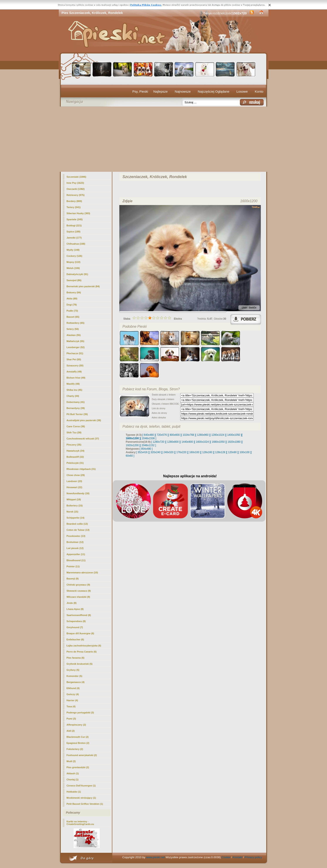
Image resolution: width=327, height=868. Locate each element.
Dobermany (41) (76, 402)
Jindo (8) (72, 603)
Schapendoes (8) (76, 621)
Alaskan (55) (74, 335)
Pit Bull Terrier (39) (77, 414)
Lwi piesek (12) (75, 548)
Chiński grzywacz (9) (78, 585)
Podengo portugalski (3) (80, 713)
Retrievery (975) (76, 195)
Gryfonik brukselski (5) (80, 664)
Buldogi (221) (74, 225)
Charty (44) (73, 396)
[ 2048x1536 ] (148, 438)
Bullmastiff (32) (75, 457)
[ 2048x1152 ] (148, 445)
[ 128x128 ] (220, 452)
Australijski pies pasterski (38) (84, 420)
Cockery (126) (74, 256)
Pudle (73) (72, 311)
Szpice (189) (74, 232)
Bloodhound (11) (76, 560)
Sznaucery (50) (75, 366)
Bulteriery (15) (75, 506)
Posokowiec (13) (76, 536)
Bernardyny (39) (76, 408)
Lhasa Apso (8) (75, 609)
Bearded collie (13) (77, 524)
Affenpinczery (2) (76, 725)
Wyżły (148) (73, 250)
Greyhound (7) (75, 627)
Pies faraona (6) (76, 658)
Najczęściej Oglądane (213, 91)
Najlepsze (160, 91)
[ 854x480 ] (146, 449)
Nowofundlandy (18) (78, 493)
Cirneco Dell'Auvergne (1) (81, 786)
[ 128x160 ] (207, 452)
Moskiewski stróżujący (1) (81, 798)
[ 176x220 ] (181, 452)
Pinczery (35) (74, 445)
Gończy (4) (73, 694)
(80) (72, 299)
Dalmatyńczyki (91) (77, 274)
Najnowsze (183, 91)
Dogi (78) (72, 305)
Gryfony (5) (73, 670)
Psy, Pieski (140, 91)
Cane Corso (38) (76, 426)
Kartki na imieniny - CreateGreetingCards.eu (80, 823)
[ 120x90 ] (232, 452)
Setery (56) (73, 329)
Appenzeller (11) (76, 554)
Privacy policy (253, 857)
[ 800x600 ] (175, 435)
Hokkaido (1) (74, 792)
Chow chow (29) (76, 475)
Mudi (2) (71, 761)
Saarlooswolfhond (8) (79, 615)
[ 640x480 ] (149, 435)
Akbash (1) (73, 773)
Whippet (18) (74, 499)
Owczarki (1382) (76, 189)
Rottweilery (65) (76, 323)
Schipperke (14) (76, 518)
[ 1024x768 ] (188, 435)
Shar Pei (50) (74, 359)
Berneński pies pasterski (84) (83, 286)
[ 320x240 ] (155, 452)
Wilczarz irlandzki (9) (78, 597)
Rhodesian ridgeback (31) (81, 469)
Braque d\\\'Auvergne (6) (80, 633)
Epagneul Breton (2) (78, 743)
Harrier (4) (72, 700)
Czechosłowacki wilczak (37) (83, 439)
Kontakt (238, 857)
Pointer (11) (73, 566)
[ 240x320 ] (168, 452)
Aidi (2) (71, 731)
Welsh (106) (73, 268)
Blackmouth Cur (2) (78, 737)
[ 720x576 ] (162, 435)
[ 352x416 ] (142, 452)
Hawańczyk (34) (76, 451)
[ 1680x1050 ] (218, 442)
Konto (259, 91)
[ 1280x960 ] (203, 435)
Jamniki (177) (74, 238)
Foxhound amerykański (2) (82, 755)
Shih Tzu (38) (74, 432)
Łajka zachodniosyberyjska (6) (84, 646)
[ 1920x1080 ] (234, 442)
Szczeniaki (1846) (77, 177)
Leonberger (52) (76, 347)
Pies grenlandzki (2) (78, 767)
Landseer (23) (74, 481)
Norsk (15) (72, 512)
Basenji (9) (73, 579)
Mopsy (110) (74, 262)
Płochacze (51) (75, 353)
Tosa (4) (71, 706)
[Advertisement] (164, 139)
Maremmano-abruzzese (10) (82, 573)
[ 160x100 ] (194, 452)
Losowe (242, 91)
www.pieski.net (155, 857)
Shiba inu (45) (74, 390)
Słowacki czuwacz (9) (79, 591)
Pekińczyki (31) (75, 463)
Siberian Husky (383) (78, 213)
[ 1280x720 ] (158, 442)
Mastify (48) (73, 384)
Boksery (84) (74, 292)
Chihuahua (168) (76, 244)
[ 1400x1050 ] (234, 435)
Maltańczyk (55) (75, 341)
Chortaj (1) (73, 780)
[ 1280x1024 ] (218, 435)
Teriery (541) (74, 207)
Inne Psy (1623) (75, 183)
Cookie (226, 857)
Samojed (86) (74, 280)
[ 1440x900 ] (187, 442)
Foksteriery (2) (75, 749)
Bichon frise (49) (76, 378)
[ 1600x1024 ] (202, 442)
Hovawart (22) (74, 487)
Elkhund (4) (73, 688)
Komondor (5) (74, 676)
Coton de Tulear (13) (78, 530)
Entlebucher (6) (75, 639)
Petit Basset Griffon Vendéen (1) (85, 804)
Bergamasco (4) (76, 682)
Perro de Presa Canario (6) (82, 652)
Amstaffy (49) (74, 372)
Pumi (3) (71, 719)
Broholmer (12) (75, 542)
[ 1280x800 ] (173, 442)
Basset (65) (73, 317)
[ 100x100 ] (245, 452)
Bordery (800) (74, 201)
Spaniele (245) (75, 219)
